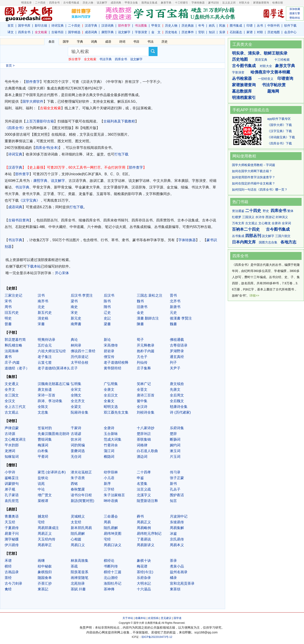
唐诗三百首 (146, 395)
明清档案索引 (244, 98)
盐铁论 (43, 478)
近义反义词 (229, 3)
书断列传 (111, 566)
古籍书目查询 (19, 220)
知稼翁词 (12, 457)
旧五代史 (12, 313)
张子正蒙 (177, 478)
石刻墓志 (236, 32)
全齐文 (10, 390)
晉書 (8, 324)
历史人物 (88, 3)
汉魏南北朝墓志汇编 (54, 384)
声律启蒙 (12, 428)
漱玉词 (175, 451)
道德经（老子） (17, 368)
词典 (94, 42)
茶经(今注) (145, 572)
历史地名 (171, 32)
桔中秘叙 (45, 566)
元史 (173, 313)
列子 (173, 362)
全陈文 (43, 407)
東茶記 (43, 589)
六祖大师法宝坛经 (52, 351)
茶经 (8, 578)
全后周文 (177, 395)
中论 (41, 489)
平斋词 (43, 457)
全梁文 (76, 407)
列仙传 (142, 362)
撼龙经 (43, 516)
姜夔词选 (78, 451)
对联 (260, 32)
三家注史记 (13, 295)
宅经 (41, 522)
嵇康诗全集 (179, 407)
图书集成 (236, 26)
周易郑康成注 (48, 528)
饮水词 (76, 439)
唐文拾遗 (45, 390)
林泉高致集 (80, 561)
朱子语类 (78, 478)
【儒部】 (12, 465)
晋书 (173, 295)
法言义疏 (144, 489)
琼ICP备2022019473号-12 (157, 637)
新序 (107, 484)
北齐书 (175, 301)
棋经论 (109, 561)
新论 (107, 340)
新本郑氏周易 (81, 528)
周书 (8, 307)
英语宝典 (261, 60)
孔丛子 (175, 489)
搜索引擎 (295, 13)
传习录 (175, 472)
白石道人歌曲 (147, 451)
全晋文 (142, 390)
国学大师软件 (33, 101)
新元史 (76, 318)
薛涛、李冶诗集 (50, 401)
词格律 (142, 445)
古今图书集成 (244, 66)
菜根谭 (43, 501)
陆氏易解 (111, 528)
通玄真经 (177, 357)
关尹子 (175, 368)
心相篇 (76, 539)
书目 (136, 42)
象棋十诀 (144, 561)
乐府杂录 (144, 578)
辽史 (107, 313)
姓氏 (212, 26)
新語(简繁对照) (82, 501)
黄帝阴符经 (113, 368)
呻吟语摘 (111, 501)
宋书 (8, 301)
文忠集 (43, 412)
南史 (74, 307)
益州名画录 (179, 572)
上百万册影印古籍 (40, 121)
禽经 (8, 589)
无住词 (76, 457)
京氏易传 (177, 539)
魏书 (140, 301)
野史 (266, 211)
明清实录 (26, 3)
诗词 (122, 42)
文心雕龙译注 (15, 439)
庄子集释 (144, 368)
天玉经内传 (46, 539)
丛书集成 (238, 236)
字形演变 (141, 32)
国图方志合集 (268, 242)
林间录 (76, 345)
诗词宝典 (57, 26)
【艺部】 (12, 554)
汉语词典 (108, 26)
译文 (11, 32)
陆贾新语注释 (147, 501)
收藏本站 (141, 618)
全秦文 (109, 401)
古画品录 (12, 572)
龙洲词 (10, 451)
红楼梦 (237, 217)
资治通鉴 (238, 211)
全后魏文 (177, 401)
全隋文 (76, 395)
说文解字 (124, 32)
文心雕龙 (265, 223)
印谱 (250, 26)
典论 (74, 340)
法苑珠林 (12, 351)
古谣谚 (76, 434)
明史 (8, 318)
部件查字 (33, 82)
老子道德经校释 (116, 362)
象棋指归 (45, 572)
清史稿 (43, 318)
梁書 (107, 324)
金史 (140, 313)
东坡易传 (177, 522)
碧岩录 (109, 351)
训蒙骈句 (12, 484)
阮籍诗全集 (80, 412)
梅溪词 (43, 445)
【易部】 (12, 509)
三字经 (109, 489)
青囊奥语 (12, 516)
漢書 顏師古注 (148, 318)
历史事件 (188, 32)
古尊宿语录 (179, 345)
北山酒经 (111, 578)
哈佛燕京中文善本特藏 (270, 72)
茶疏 (74, 566)
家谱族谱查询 (244, 85)
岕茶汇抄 (45, 583)
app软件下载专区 (279, 119)
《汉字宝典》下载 (280, 131)
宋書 (41, 324)
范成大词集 (113, 439)
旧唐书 (142, 307)
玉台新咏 (111, 434)
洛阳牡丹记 (113, 583)
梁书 (74, 301)
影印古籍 (41, 26)
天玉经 (10, 522)
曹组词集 (45, 439)
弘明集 (76, 384)
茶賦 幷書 (78, 589)
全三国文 (12, 395)
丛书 (260, 26)
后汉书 (109, 295)
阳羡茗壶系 (80, 572)
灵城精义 (78, 516)
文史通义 (12, 384)
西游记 (270, 217)
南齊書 (76, 324)
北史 (41, 307)
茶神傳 (109, 589)
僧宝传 (109, 357)
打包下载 (121, 154)
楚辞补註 (144, 434)
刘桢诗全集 (146, 412)
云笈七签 (45, 362)
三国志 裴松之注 (150, 295)
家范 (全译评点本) (52, 472)
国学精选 (74, 32)
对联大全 (244, 3)
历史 (165, 42)
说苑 (41, 484)
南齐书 (43, 301)
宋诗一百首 (46, 395)
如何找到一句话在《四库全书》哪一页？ (260, 190)
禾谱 (8, 561)
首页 (11, 26)
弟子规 (10, 489)
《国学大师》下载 (280, 125)
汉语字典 (91, 26)
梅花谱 (142, 566)
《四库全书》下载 (280, 143)
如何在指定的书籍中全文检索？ (254, 183)
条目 (52, 42)
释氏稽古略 (13, 345)
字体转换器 (187, 240)
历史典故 (188, 26)
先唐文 (175, 390)
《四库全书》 (15, 128)
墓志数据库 (242, 91)
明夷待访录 (46, 340)
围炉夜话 (177, 495)
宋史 (74, 313)
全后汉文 (111, 395)
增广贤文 (45, 495)
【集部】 (12, 377)
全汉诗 (142, 407)
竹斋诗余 (111, 445)
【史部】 (12, 288)
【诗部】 (12, 421)
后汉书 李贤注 (82, 295)
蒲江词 (109, 451)
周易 (107, 522)
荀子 (140, 340)
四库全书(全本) (47, 148)
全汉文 (10, 401)
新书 (173, 484)
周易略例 (144, 528)
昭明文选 (111, 407)
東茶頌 (175, 589)
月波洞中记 (179, 516)
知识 (212, 32)
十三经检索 (282, 60)
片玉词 (175, 457)
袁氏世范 (12, 501)
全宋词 (286, 223)
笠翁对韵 (45, 428)
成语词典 (116, 3)
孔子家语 (12, 495)
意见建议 (166, 618)
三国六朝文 (283, 236)
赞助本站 (295, 18)
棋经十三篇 (113, 572)
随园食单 (45, 578)
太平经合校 (80, 362)
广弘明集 (111, 384)
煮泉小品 (177, 566)
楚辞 (173, 434)
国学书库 (24, 26)
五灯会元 (45, 345)
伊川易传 (12, 545)
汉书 (41, 295)
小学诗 (10, 472)
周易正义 (144, 522)
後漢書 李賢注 (181, 318)
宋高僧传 (111, 345)
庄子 (74, 368)
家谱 (250, 32)
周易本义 (177, 545)
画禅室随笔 (80, 578)
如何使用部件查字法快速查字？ (254, 177)
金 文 (156, 32)
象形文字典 (285, 66)
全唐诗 (109, 428)
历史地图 (274, 32)
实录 (222, 32)
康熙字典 (108, 32)
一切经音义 (266, 79)
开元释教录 (146, 345)
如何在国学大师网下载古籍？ (252, 171)
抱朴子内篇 (146, 351)
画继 (41, 561)
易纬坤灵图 (113, 534)
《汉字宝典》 (29, 200)
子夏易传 (12, 528)
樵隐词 (109, 457)
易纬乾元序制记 (149, 534)
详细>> (254, 296)
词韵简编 (78, 445)
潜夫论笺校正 (81, 472)
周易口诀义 (113, 545)
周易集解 (177, 528)
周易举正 (45, 545)
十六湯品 (144, 589)
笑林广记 (144, 384)
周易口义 (78, 545)
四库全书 (54, 3)
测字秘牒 (12, 539)
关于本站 (128, 618)
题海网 (273, 91)
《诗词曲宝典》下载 (281, 137)
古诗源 (10, 434)
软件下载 (290, 26)
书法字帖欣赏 (274, 85)
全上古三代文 (15, 407)
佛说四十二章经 (83, 351)
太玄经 (76, 522)
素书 (8, 357)
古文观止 (12, 412)
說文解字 (268, 236)
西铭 (74, 484)
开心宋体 (62, 273)
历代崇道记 (80, 357)
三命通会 (111, 516)
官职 (201, 32)
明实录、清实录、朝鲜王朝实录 (260, 53)
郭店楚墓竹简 (15, 340)
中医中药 (274, 26)
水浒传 (260, 217)
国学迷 (178, 618)
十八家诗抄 (146, 428)
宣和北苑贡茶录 (182, 583)
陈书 (107, 301)
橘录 (173, 578)
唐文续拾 (177, 384)
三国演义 (248, 217)
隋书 (107, 307)
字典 (80, 42)
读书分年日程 (81, 495)
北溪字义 (144, 495)
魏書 (173, 324)
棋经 (8, 566)
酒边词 (142, 457)
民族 (222, 26)
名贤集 (142, 484)
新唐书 (175, 307)
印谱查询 (285, 78)
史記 (107, 318)
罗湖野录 (177, 351)
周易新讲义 (146, 545)
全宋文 (76, 390)
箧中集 (142, 401)
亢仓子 (142, 357)
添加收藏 (295, 9)
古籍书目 (57, 32)
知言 (173, 501)
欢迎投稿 (153, 618)
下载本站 (34, 266)
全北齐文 (78, 401)
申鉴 (140, 478)
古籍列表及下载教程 (119, 121)
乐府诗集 (177, 428)
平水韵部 (12, 445)
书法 (150, 42)
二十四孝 (144, 472)
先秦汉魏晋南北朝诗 (54, 434)
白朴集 (43, 451)
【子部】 (12, 333)
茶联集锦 (144, 439)
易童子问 (12, 534)
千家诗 (76, 428)
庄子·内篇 (12, 362)
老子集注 (45, 357)
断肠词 (175, 439)
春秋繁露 (78, 489)
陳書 (140, 324)
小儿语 (109, 478)
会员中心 (290, 32)
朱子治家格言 (114, 495)
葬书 (140, 516)
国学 (66, 42)
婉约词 (175, 445)
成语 (108, 42)
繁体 (290, 211)
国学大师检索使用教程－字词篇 (254, 165)
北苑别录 (78, 583)
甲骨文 (156, 26)
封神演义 (282, 217)
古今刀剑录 (13, 583)
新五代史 (45, 313)
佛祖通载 (177, 340)
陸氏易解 (78, 534)
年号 (201, 26)
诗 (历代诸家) (180, 412)
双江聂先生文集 (116, 412)
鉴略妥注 (12, 478)
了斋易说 (144, 539)
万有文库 (238, 223)
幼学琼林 (111, 472)
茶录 (173, 561)
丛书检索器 (242, 78)
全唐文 (109, 390)
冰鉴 (173, 534)
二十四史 (40, 3)
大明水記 (144, 583)
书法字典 (106, 59)
